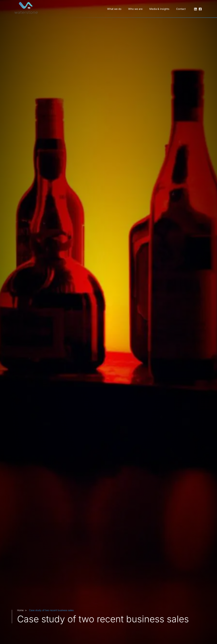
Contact (181, 9)
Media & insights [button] (159, 9)
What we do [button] (114, 9)
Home (20, 610)
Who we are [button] (135, 9)
